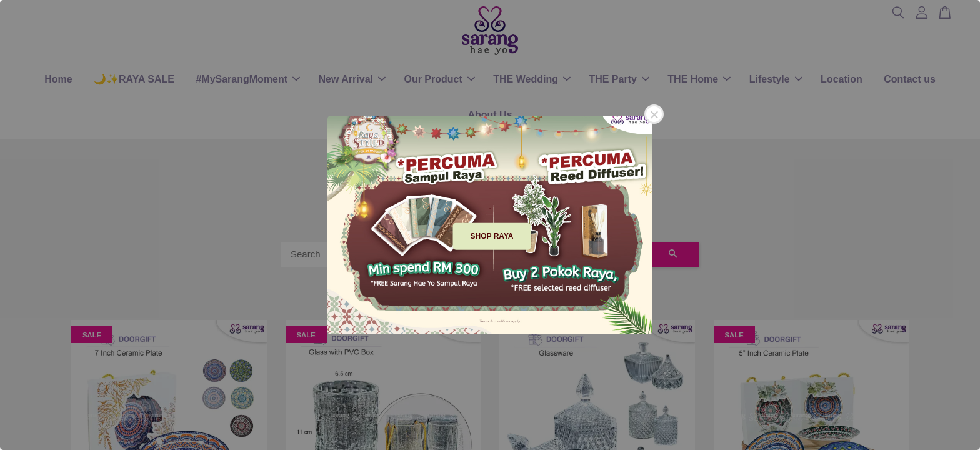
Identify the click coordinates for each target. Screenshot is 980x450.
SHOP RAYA (492, 236)
